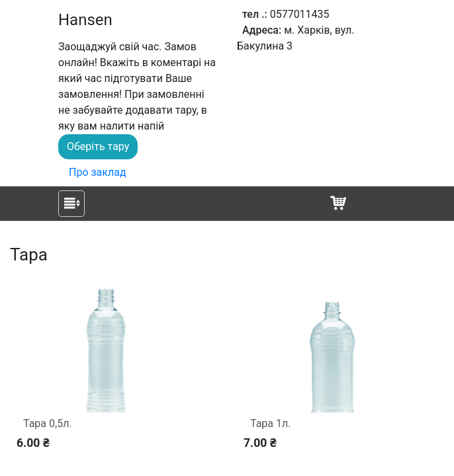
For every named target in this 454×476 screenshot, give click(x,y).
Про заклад (98, 172)
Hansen (85, 20)
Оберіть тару (98, 146)
